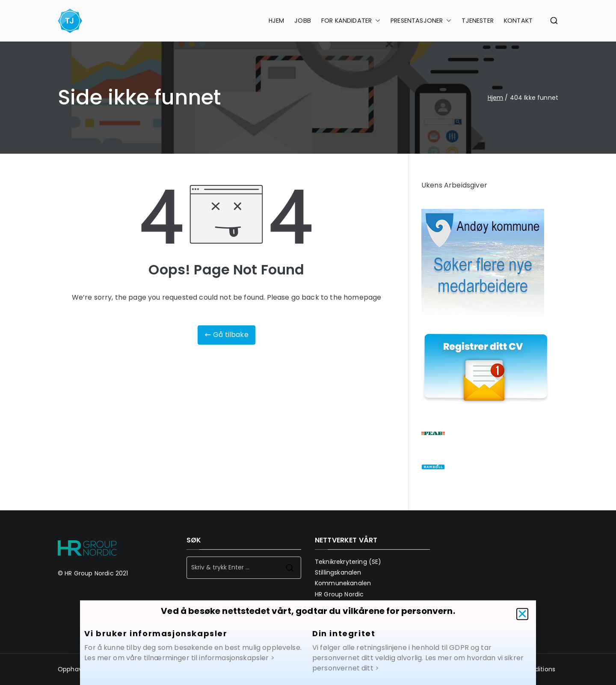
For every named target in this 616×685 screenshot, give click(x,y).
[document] (308, 342)
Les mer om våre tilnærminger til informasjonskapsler (176, 664)
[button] (522, 620)
